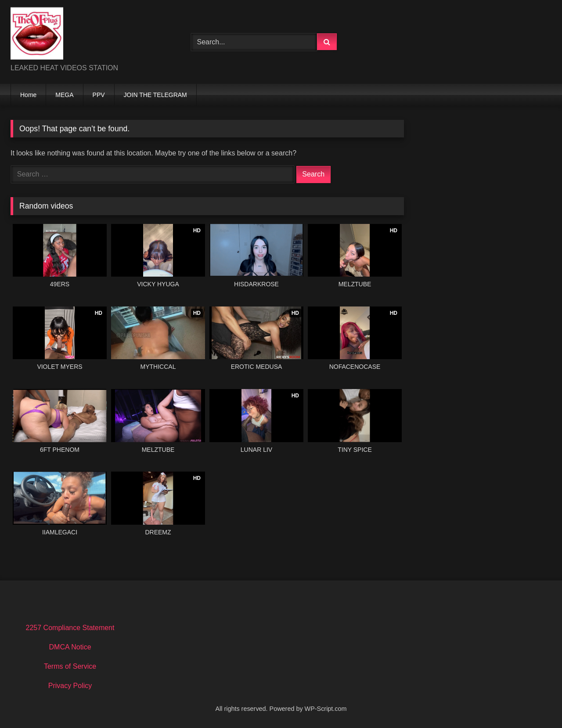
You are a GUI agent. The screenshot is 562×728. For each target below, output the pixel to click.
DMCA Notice (70, 647)
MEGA (64, 95)
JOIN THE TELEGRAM (155, 95)
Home (28, 95)
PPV (99, 95)
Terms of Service (70, 666)
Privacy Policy (70, 686)
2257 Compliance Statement (70, 628)
